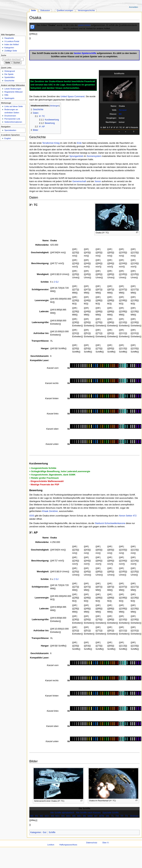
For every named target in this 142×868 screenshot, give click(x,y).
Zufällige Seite (11, 51)
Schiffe (52, 832)
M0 (32, 816)
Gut (44, 832)
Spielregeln (9, 98)
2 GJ (56, 282)
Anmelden (134, 7)
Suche (4, 55)
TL (112, 816)
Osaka (53, 241)
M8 (107, 816)
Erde (79, 143)
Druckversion (10, 116)
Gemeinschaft (79, 181)
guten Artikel (84, 25)
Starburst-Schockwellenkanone (110, 523)
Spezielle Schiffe (111, 813)
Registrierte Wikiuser (14, 92)
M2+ (47, 816)
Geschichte (9, 81)
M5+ (79, 816)
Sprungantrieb (76, 156)
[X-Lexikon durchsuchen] (13, 59)
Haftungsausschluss (68, 845)
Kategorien (36, 832)
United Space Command (72, 97)
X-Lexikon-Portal (12, 41)
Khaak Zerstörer (50, 511)
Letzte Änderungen (13, 89)
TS (126, 816)
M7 (96, 816)
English (8, 138)
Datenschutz (92, 843)
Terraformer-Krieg (51, 143)
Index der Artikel (11, 44)
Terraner (123, 110)
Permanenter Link (12, 119)
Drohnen (134, 816)
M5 (74, 816)
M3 (53, 816)
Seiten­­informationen (13, 122)
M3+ (57, 816)
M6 (84, 816)
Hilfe (6, 95)
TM (117, 816)
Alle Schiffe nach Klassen (88, 813)
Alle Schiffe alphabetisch (62, 813)
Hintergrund (10, 71)
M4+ (68, 816)
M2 (120, 114)
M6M (90, 816)
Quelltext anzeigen (65, 10)
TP (122, 816)
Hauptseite (9, 38)
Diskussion (45, 10)
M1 (37, 816)
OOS (32, 516)
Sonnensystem (94, 156)
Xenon (98, 181)
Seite (33, 10)
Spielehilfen (9, 77)
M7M (102, 816)
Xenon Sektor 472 (128, 516)
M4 (63, 816)
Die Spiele (9, 74)
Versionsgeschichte (86, 10)
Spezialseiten (10, 130)
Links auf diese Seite (14, 106)
